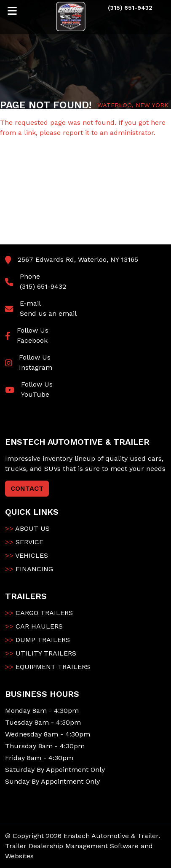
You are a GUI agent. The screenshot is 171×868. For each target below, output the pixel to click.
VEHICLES (27, 555)
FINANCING (29, 569)
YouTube (35, 394)
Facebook (32, 340)
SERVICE (24, 542)
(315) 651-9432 (43, 286)
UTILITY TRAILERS (41, 653)
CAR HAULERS (34, 626)
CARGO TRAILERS (39, 613)
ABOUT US (27, 528)
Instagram (36, 367)
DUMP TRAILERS (37, 640)
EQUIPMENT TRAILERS (48, 667)
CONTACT (27, 488)
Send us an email (48, 313)
